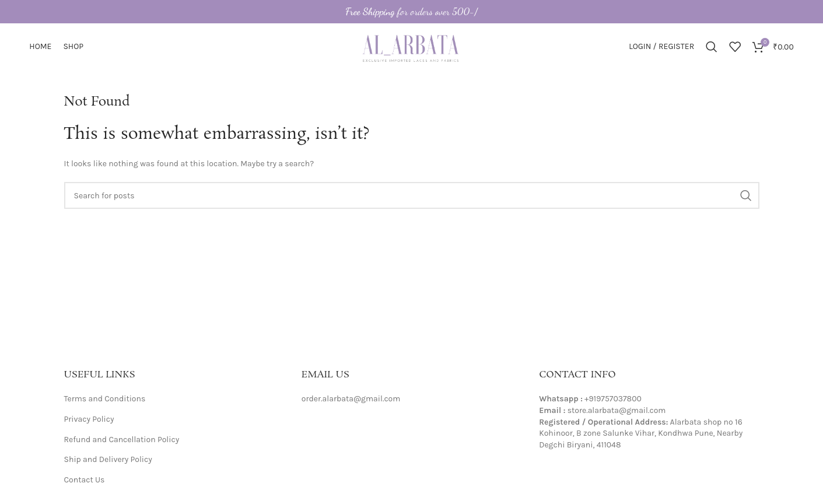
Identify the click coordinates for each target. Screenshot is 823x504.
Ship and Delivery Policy (108, 459)
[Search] (712, 47)
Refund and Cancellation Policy (122, 440)
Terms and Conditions (105, 399)
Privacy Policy (89, 419)
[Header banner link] (411, 12)
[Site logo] (412, 46)
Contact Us (85, 480)
